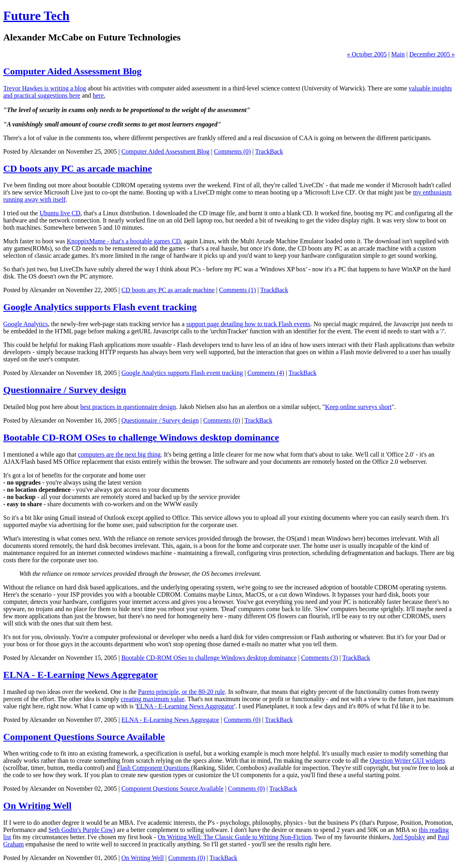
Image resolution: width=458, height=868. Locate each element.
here (98, 95)
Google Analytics (26, 324)
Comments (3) (319, 658)
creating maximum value (153, 699)
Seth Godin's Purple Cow (81, 830)
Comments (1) (237, 290)
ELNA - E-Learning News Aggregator (80, 675)
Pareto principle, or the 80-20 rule (182, 692)
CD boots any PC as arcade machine (78, 168)
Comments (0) (232, 151)
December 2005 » (432, 54)
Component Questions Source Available (84, 737)
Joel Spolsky (409, 837)
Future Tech (36, 16)
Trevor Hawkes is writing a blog (45, 88)
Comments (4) (266, 373)
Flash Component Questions (154, 768)
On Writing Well (37, 806)
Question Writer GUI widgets (407, 761)
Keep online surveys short (359, 407)
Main (398, 54)
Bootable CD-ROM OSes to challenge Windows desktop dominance (141, 437)
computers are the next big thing (120, 454)
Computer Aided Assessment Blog (72, 71)
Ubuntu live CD (60, 213)
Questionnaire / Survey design (65, 390)
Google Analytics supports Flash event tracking (100, 307)
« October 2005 (367, 54)
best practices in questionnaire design (128, 407)
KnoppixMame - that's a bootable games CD (124, 241)
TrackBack (269, 151)
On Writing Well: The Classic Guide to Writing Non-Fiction (235, 837)
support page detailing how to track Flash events (248, 324)
